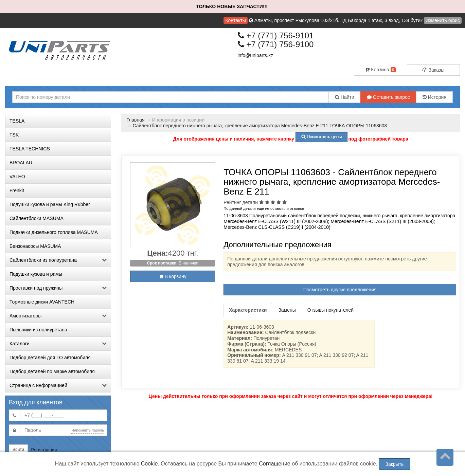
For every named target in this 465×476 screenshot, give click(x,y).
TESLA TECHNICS (30, 149)
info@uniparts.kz (255, 55)
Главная (135, 120)
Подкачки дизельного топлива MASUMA (54, 232)
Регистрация (44, 450)
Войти (18, 450)
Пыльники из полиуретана (38, 330)
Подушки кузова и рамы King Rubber (50, 204)
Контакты (235, 20)
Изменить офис (443, 20)
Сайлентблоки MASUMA (37, 218)
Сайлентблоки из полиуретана (58, 260)
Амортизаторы (58, 316)
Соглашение (275, 464)
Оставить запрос (388, 97)
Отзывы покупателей (330, 310)
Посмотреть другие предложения (340, 290)
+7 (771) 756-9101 (276, 35)
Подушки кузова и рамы (36, 274)
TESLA (17, 121)
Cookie (149, 464)
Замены (287, 310)
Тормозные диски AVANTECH (42, 302)
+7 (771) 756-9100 (276, 44)
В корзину (173, 276)
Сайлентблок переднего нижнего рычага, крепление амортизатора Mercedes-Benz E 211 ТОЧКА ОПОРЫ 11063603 (260, 126)
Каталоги (58, 344)
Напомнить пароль (88, 430)
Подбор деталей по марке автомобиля (52, 371)
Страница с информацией (58, 385)
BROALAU (21, 163)
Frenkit (17, 190)
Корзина (380, 70)
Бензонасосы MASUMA (35, 246)
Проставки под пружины (58, 288)
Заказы (434, 70)
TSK (14, 135)
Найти (345, 97)
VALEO (17, 177)
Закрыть (394, 464)
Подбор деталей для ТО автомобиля (50, 358)
